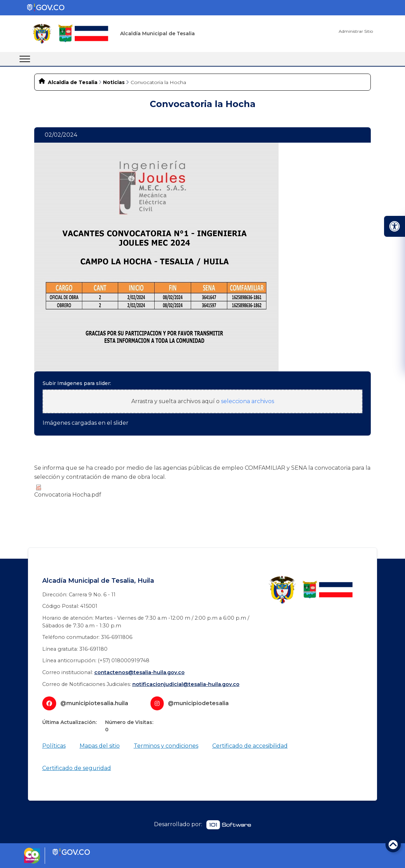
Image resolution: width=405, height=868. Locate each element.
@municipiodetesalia (198, 703)
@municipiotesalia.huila (94, 703)
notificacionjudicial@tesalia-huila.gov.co (186, 684)
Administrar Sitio (356, 31)
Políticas (54, 746)
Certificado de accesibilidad (250, 746)
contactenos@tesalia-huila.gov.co (139, 672)
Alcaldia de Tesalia (73, 82)
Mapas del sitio (100, 746)
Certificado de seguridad (77, 768)
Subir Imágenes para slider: (77, 383)
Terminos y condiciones (166, 746)
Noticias (114, 82)
